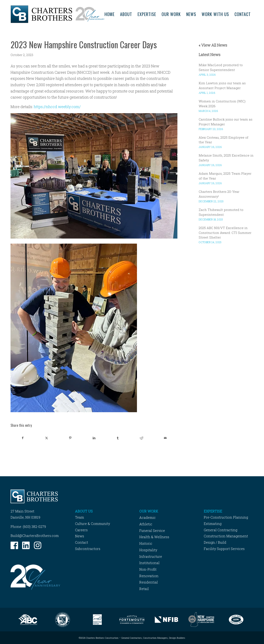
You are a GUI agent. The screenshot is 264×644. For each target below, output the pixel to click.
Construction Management (226, 536)
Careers (81, 530)
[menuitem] (110, 14)
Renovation (149, 576)
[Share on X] (47, 438)
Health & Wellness (154, 537)
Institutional (149, 563)
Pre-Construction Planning (226, 517)
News (80, 536)
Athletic (146, 524)
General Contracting (220, 530)
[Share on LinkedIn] (94, 438)
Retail (144, 589)
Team (80, 517)
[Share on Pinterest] (70, 438)
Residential (149, 582)
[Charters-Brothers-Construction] (58, 14)
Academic (147, 517)
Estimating (213, 524)
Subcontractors (88, 549)
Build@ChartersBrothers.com (35, 536)
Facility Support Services (224, 549)
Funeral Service (152, 531)
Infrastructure (151, 556)
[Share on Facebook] (23, 438)
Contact (82, 542)
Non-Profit (148, 569)
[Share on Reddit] (142, 438)
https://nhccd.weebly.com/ (57, 107)
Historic (146, 543)
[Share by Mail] (165, 438)
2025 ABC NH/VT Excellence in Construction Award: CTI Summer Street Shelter (225, 233)
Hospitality (148, 550)
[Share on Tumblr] (118, 438)
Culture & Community (92, 524)
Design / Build (215, 542)
